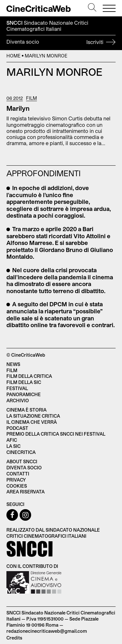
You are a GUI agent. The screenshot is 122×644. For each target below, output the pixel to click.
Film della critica (29, 376)
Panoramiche (24, 394)
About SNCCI (22, 461)
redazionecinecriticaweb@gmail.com (47, 631)
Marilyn (18, 108)
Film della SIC (24, 382)
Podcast (17, 428)
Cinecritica (21, 452)
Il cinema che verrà (32, 422)
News (13, 364)
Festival (17, 388)
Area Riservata (26, 492)
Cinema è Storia (26, 410)
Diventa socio (61, 43)
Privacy (16, 480)
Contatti (18, 474)
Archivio (18, 400)
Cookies (17, 486)
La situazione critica (33, 416)
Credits (14, 638)
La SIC (13, 446)
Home (13, 56)
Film (31, 98)
